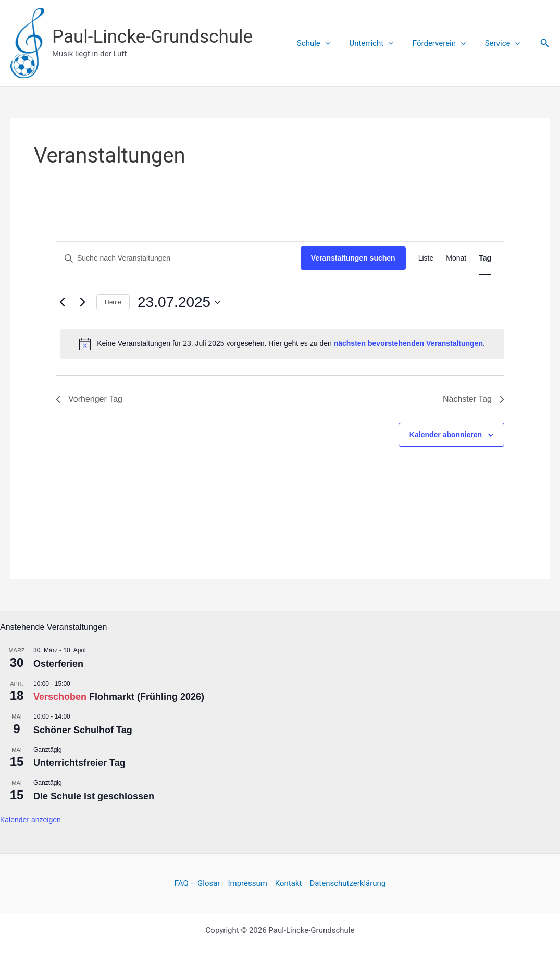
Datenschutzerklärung (347, 883)
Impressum (247, 883)
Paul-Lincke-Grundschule (152, 37)
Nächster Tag (474, 399)
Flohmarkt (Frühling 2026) (147, 697)
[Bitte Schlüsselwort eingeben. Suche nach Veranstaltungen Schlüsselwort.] (178, 258)
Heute (113, 302)
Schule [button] (326, 43)
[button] (337, 43)
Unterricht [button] (380, 43)
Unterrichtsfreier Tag (79, 763)
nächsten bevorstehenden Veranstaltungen (408, 343)
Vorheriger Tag (89, 399)
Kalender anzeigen (30, 820)
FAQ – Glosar (197, 883)
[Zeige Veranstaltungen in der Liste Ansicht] (426, 258)
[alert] (282, 344)
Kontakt (289, 883)
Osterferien (58, 664)
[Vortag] (62, 302)
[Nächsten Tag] (82, 302)
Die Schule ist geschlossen (94, 796)
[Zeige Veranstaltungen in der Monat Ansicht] (456, 258)
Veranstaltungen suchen (353, 258)
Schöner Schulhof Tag (83, 730)
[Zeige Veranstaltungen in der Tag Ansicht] (485, 258)
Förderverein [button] (444, 43)
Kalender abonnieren (446, 435)
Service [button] (504, 43)
